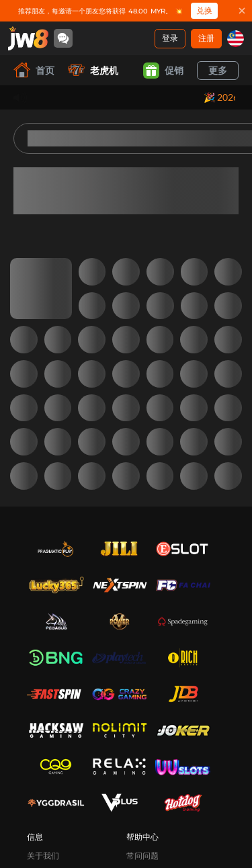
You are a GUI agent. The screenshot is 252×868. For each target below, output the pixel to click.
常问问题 (142, 856)
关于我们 (43, 856)
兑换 (204, 10)
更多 (218, 70)
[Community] (63, 38)
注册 (206, 38)
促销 (163, 71)
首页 (34, 70)
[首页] (28, 38)
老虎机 (93, 70)
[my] (236, 39)
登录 (170, 38)
